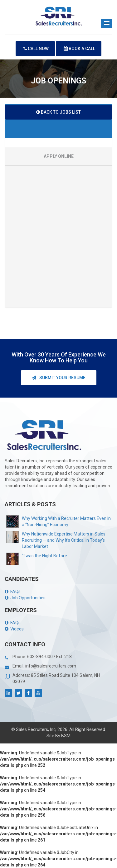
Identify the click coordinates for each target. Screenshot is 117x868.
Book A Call (79, 49)
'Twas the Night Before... (46, 556)
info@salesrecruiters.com (51, 666)
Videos (14, 629)
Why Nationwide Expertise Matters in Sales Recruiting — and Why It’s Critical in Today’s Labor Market (64, 540)
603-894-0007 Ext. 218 (49, 657)
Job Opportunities (25, 598)
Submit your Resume (59, 378)
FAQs (13, 592)
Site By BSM (58, 736)
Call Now (36, 49)
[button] (107, 23)
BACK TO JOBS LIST (58, 112)
